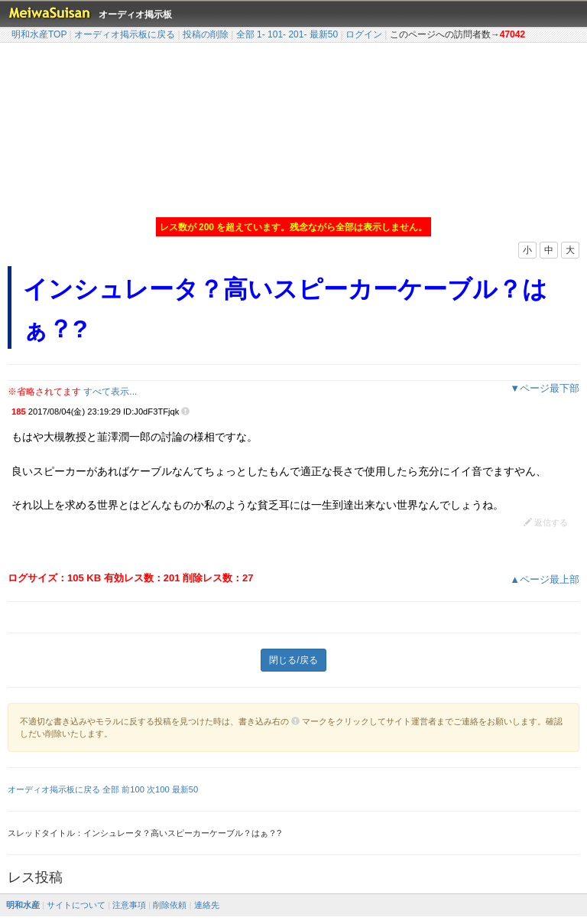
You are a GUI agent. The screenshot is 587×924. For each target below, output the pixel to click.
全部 (245, 34)
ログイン (364, 34)
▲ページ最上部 (545, 579)
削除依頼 (170, 905)
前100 (133, 789)
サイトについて (76, 905)
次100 (158, 789)
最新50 (324, 34)
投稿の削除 (206, 34)
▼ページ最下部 (545, 388)
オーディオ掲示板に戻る (125, 34)
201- (297, 34)
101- (277, 34)
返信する (546, 522)
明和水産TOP (39, 34)
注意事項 (129, 905)
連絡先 (207, 905)
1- (261, 34)
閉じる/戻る (293, 660)
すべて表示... (110, 392)
